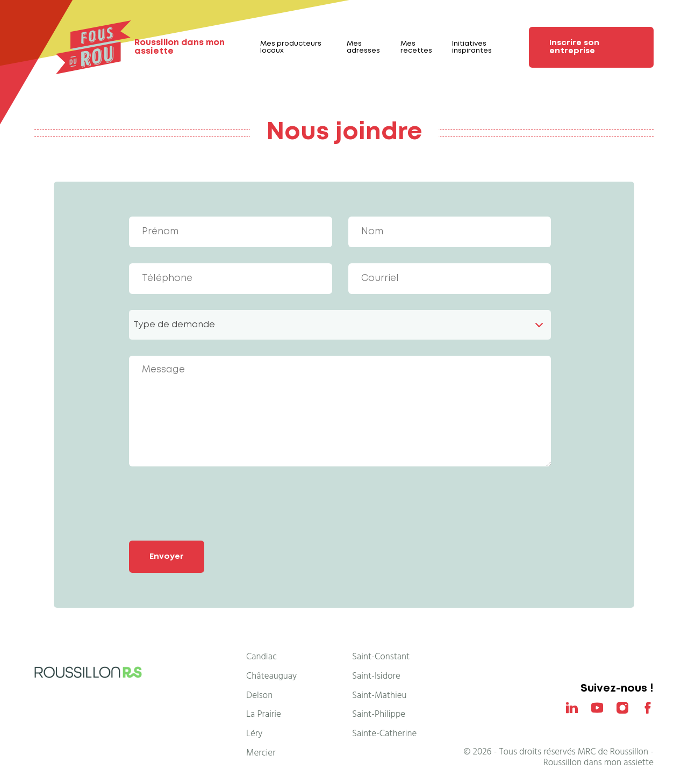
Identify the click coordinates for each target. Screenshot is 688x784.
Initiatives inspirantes (472, 47)
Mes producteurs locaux (291, 47)
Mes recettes (416, 47)
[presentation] (211, 504)
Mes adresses (363, 47)
